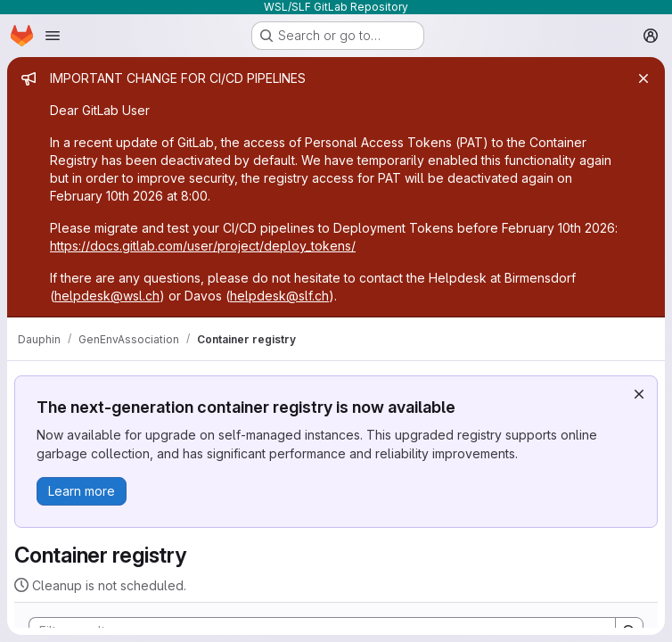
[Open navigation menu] (53, 36)
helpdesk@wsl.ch (107, 296)
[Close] (643, 78)
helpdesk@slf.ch (279, 296)
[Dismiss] (639, 394)
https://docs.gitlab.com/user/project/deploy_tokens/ (203, 246)
